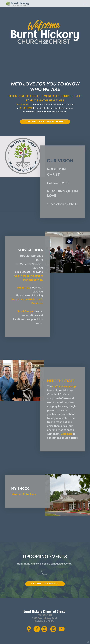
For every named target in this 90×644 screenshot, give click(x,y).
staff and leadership (64, 386)
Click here (67, 434)
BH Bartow (24, 288)
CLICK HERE (22, 104)
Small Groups (25, 311)
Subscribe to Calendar (45, 584)
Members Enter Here (24, 494)
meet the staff (61, 381)
